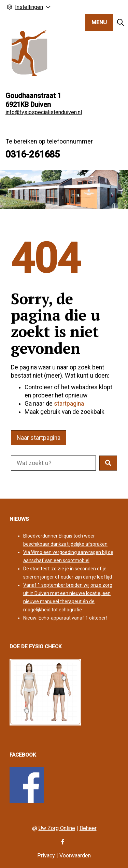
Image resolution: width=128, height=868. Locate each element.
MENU (99, 22)
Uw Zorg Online (57, 828)
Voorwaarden (75, 856)
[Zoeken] (120, 23)
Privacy (46, 856)
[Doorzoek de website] (53, 463)
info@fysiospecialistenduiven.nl (44, 112)
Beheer (88, 828)
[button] (108, 463)
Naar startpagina (39, 438)
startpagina (69, 404)
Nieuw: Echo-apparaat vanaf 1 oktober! (65, 618)
